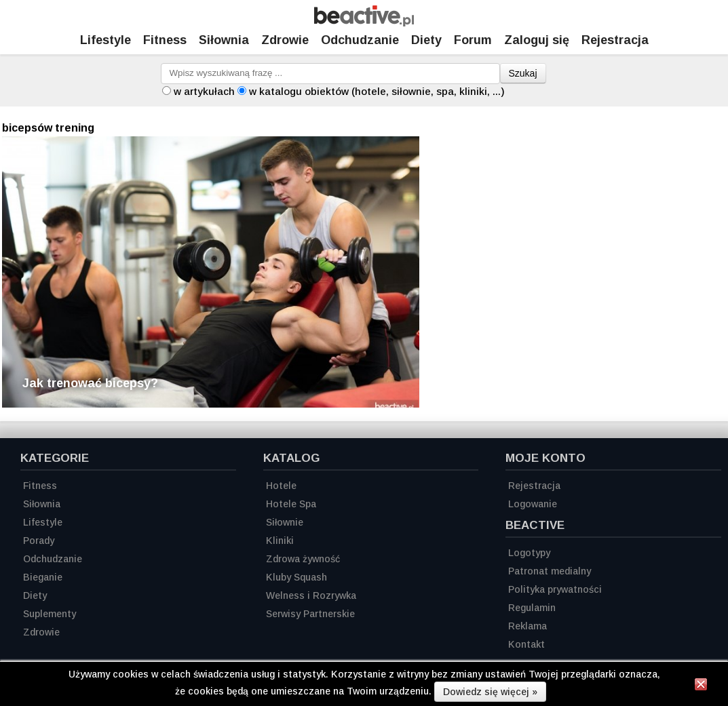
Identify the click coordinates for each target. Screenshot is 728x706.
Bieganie (43, 577)
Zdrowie (285, 40)
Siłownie (285, 522)
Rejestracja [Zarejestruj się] (615, 40)
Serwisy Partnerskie (310, 614)
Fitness (165, 40)
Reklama (528, 626)
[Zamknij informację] (701, 686)
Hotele (281, 486)
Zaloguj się (537, 40)
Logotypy (529, 553)
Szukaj (523, 73)
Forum (473, 40)
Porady (39, 541)
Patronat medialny (550, 571)
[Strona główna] (364, 23)
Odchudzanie (360, 40)
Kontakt (526, 644)
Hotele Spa (291, 504)
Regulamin (532, 608)
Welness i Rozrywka (311, 595)
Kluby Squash (296, 577)
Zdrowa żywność (303, 559)
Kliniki (280, 541)
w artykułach (204, 91)
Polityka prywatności (555, 589)
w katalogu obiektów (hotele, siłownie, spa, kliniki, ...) (377, 91)
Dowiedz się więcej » (490, 692)
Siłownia (224, 40)
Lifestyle (106, 40)
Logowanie (533, 504)
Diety (426, 40)
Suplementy (50, 614)
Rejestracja (534, 486)
